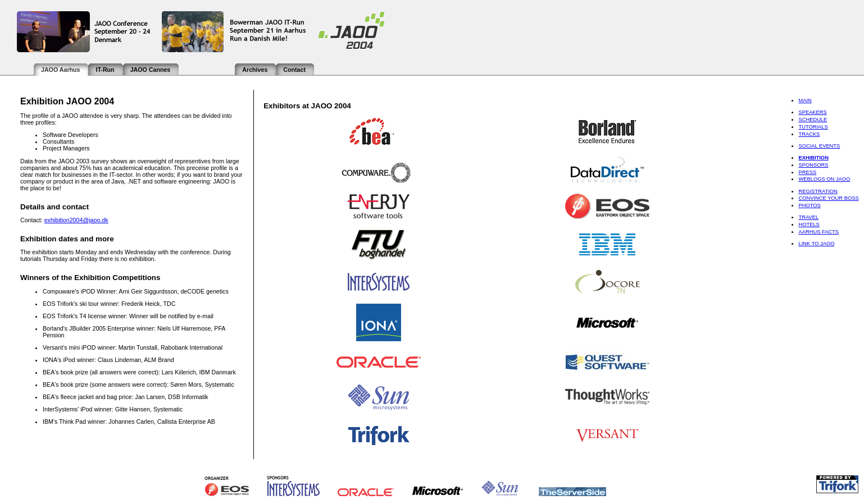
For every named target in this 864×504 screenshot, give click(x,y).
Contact (294, 70)
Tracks (809, 134)
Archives (255, 70)
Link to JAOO (816, 244)
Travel (808, 217)
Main (805, 100)
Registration (818, 191)
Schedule (813, 120)
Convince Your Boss (828, 198)
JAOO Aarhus (60, 70)
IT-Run (105, 70)
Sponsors (813, 165)
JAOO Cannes (151, 70)
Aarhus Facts (818, 232)
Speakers (812, 112)
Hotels (809, 224)
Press (807, 172)
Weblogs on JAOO (824, 179)
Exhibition (813, 158)
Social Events (819, 146)
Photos (809, 205)
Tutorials (813, 127)
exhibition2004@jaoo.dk (76, 220)
